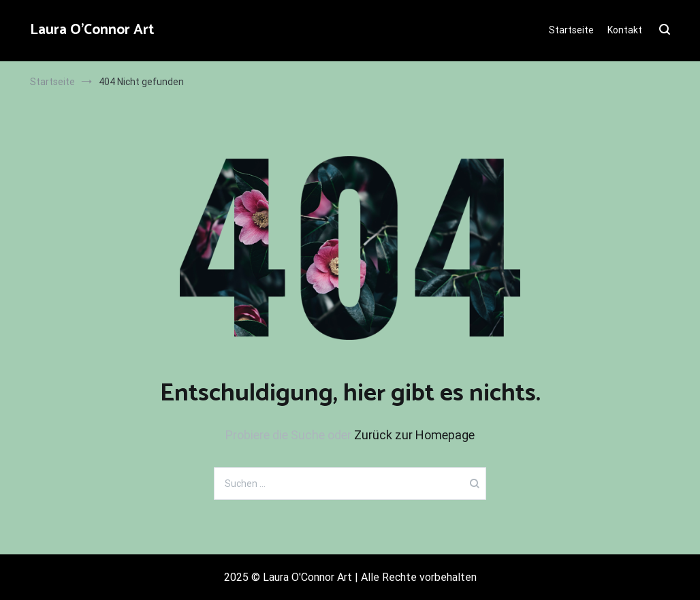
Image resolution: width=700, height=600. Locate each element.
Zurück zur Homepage (414, 435)
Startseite (571, 30)
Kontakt (625, 30)
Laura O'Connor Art (92, 30)
